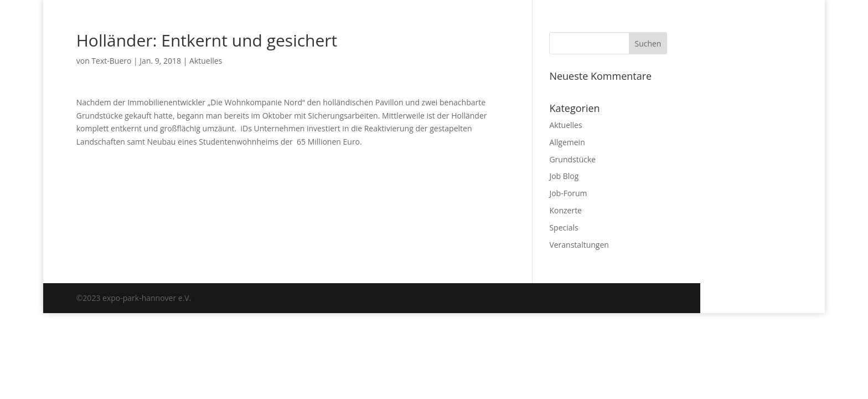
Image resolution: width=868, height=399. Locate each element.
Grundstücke (572, 159)
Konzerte (565, 210)
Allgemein (567, 142)
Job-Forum (568, 193)
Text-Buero (111, 61)
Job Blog (564, 176)
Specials (564, 227)
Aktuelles (206, 61)
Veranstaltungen (579, 245)
